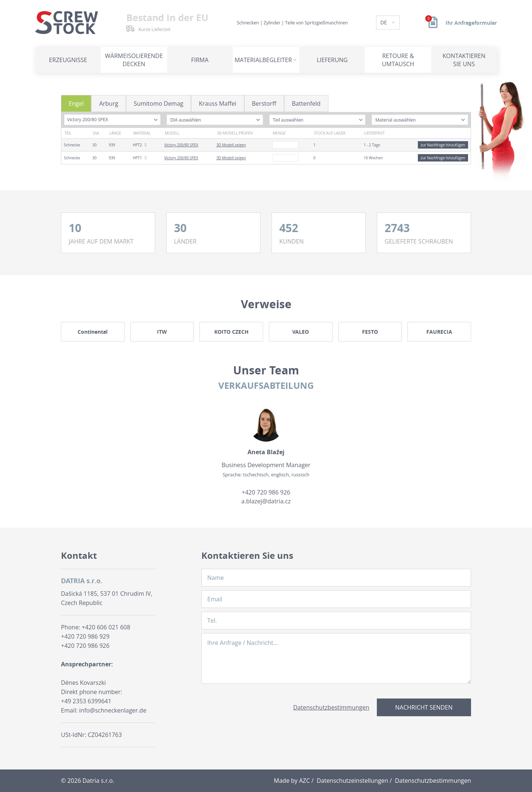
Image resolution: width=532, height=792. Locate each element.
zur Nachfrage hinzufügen (443, 145)
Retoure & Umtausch (398, 60)
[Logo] (66, 23)
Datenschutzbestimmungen (331, 707)
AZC (305, 781)
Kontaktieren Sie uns (464, 60)
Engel (76, 103)
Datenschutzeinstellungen (352, 781)
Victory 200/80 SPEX (181, 145)
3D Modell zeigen (231, 145)
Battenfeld (306, 103)
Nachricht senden (424, 707)
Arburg (108, 103)
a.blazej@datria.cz (266, 501)
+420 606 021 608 (106, 627)
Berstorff (264, 103)
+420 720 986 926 (266, 492)
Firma (200, 60)
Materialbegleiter (263, 60)
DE (384, 22)
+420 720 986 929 (85, 636)
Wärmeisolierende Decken (134, 60)
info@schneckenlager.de (113, 710)
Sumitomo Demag (158, 103)
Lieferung (332, 60)
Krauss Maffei (218, 103)
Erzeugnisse (68, 60)
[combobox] (112, 120)
